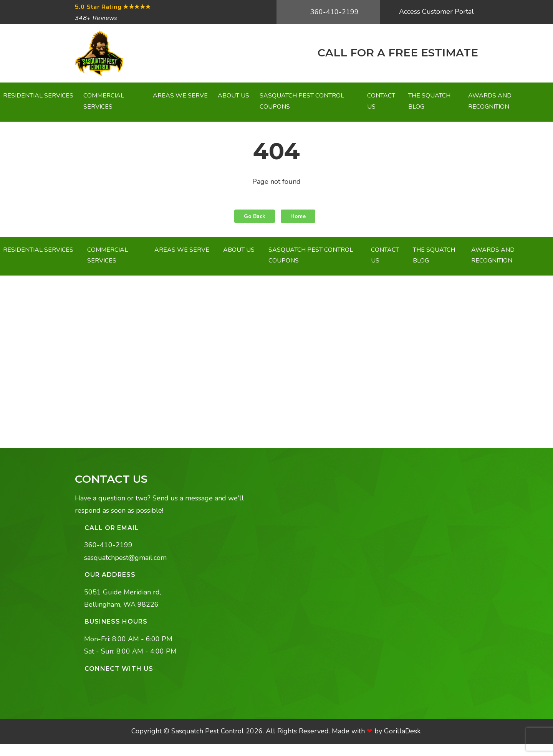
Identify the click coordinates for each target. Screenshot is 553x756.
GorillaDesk (402, 731)
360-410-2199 (334, 12)
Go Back (255, 216)
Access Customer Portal (435, 12)
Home (298, 216)
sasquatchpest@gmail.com (125, 558)
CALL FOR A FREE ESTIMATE (396, 53)
